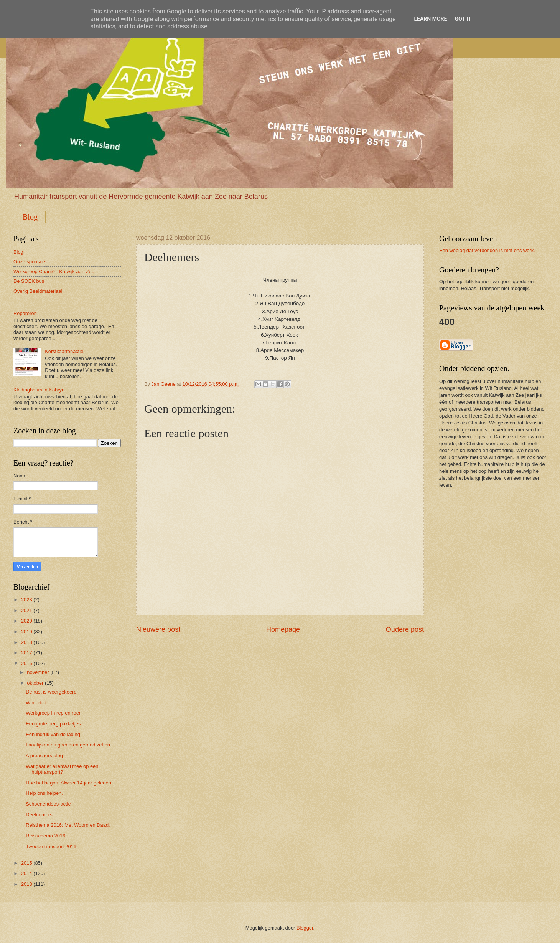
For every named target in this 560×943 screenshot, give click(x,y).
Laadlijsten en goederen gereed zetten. (68, 745)
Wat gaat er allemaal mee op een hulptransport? (62, 769)
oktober (35, 683)
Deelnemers (39, 815)
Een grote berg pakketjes (53, 724)
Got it (463, 19)
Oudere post (405, 629)
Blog (30, 217)
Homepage (283, 629)
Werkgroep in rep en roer (53, 713)
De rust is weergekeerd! (52, 692)
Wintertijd (36, 703)
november (38, 672)
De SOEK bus (29, 281)
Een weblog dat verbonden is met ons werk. (487, 250)
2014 (27, 873)
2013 (27, 884)
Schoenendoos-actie (48, 804)
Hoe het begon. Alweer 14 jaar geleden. (69, 783)
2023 (27, 600)
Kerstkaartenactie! (65, 351)
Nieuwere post (158, 629)
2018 (27, 642)
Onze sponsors (30, 262)
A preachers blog (44, 756)
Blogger (305, 928)
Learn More (430, 19)
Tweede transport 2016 (51, 846)
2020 (27, 621)
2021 (27, 610)
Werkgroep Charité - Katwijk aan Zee (54, 272)
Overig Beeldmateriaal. (39, 291)
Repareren (25, 313)
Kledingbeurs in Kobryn (39, 390)
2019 (27, 632)
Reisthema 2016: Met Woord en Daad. (68, 825)
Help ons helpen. (44, 793)
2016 (27, 663)
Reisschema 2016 (45, 836)
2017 (27, 653)
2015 (27, 863)
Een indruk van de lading (53, 734)
